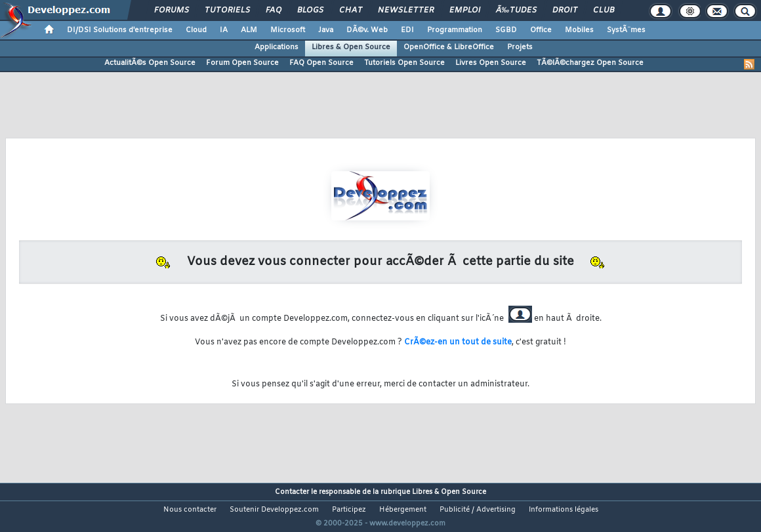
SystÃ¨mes (626, 30)
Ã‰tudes (516, 10)
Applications (277, 47)
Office (541, 30)
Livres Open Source (491, 63)
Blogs (310, 10)
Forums (172, 10)
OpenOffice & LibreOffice (449, 47)
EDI (407, 30)
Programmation (455, 30)
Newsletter (406, 10)
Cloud (196, 30)
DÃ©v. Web (367, 30)
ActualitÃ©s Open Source (150, 63)
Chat (351, 10)
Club (604, 10)
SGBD (506, 30)
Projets (520, 47)
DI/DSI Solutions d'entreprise (120, 30)
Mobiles (579, 30)
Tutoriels (227, 10)
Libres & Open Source (351, 47)
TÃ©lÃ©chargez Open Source (590, 63)
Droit (565, 10)
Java (326, 30)
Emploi (465, 10)
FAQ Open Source (321, 63)
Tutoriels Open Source (404, 63)
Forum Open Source (242, 63)
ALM (249, 30)
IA (224, 30)
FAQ (274, 10)
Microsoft (288, 30)
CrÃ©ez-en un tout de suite (458, 342)
